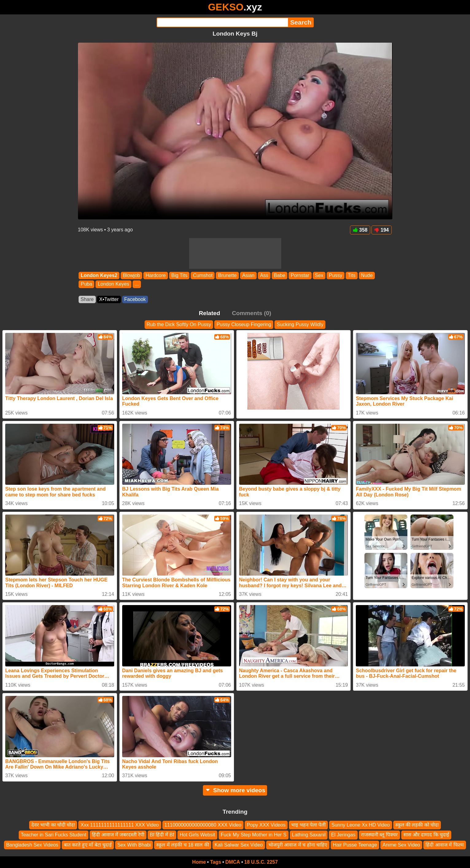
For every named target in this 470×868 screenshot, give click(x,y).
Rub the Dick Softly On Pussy (179, 324)
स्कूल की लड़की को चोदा (417, 825)
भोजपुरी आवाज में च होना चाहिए (298, 845)
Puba (86, 284)
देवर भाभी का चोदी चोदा (53, 825)
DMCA (233, 862)
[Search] (222, 22)
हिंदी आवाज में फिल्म (445, 845)
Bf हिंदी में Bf (162, 835)
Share (87, 299)
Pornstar (300, 275)
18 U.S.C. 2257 (261, 862)
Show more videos (235, 790)
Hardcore (156, 275)
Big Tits (179, 275)
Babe (279, 275)
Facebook (135, 299)
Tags (216, 862)
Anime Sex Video (401, 845)
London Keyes (113, 284)
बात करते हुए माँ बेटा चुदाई (88, 845)
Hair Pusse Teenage (355, 845)
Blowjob (131, 275)
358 (360, 230)
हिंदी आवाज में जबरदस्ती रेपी (118, 835)
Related (210, 313)
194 (382, 230)
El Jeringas (343, 835)
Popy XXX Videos (266, 825)
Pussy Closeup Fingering (244, 324)
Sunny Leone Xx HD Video (360, 825)
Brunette (227, 275)
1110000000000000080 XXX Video (203, 825)
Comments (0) (251, 313)
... (136, 284)
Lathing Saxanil (309, 835)
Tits (351, 275)
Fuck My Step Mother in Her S (254, 835)
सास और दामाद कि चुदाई (426, 835)
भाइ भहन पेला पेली (308, 825)
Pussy (336, 275)
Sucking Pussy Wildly (300, 324)
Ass (264, 275)
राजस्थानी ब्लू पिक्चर (379, 835)
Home (199, 862)
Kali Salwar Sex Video (239, 845)
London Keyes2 (99, 275)
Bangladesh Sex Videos (32, 845)
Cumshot (203, 275)
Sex (319, 275)
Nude (367, 275)
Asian (248, 275)
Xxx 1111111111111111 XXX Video (120, 825)
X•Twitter (109, 299)
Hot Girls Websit (197, 835)
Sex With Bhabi (134, 845)
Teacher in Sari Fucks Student (54, 835)
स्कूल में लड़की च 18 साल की (183, 845)
